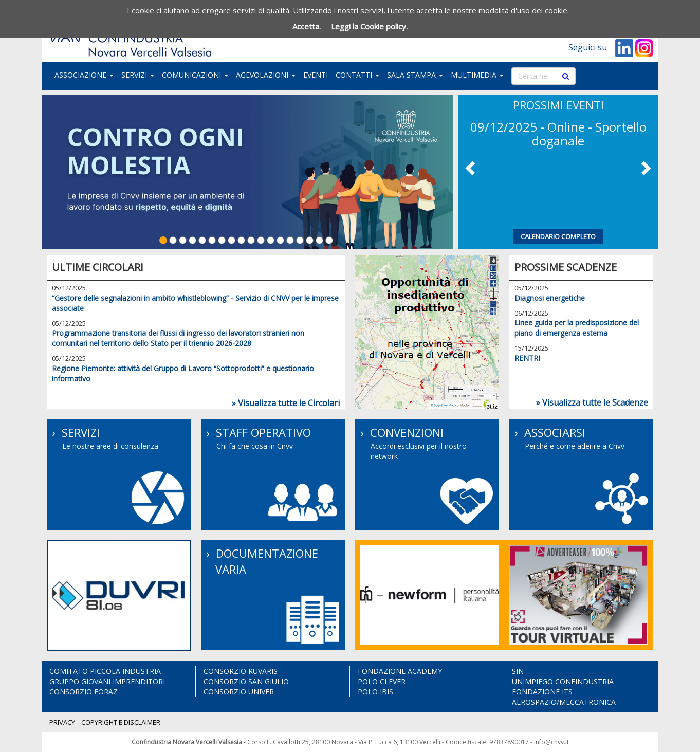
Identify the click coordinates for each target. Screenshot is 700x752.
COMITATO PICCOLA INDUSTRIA (105, 671)
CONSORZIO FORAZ (84, 692)
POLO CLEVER (382, 681)
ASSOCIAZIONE (84, 75)
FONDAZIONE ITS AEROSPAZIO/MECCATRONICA (564, 697)
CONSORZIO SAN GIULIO (246, 681)
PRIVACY (62, 722)
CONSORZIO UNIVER (239, 692)
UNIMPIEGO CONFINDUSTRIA (563, 681)
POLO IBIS (375, 692)
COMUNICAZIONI (195, 75)
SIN (518, 671)
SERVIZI (138, 75)
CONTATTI (357, 75)
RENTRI (527, 358)
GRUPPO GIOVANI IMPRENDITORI (107, 681)
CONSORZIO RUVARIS (241, 671)
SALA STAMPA (415, 75)
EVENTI (316, 75)
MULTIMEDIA (477, 75)
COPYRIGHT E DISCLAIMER (121, 722)
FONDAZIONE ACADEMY (400, 671)
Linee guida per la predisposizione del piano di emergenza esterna (577, 328)
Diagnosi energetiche (550, 298)
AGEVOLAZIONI (266, 75)
